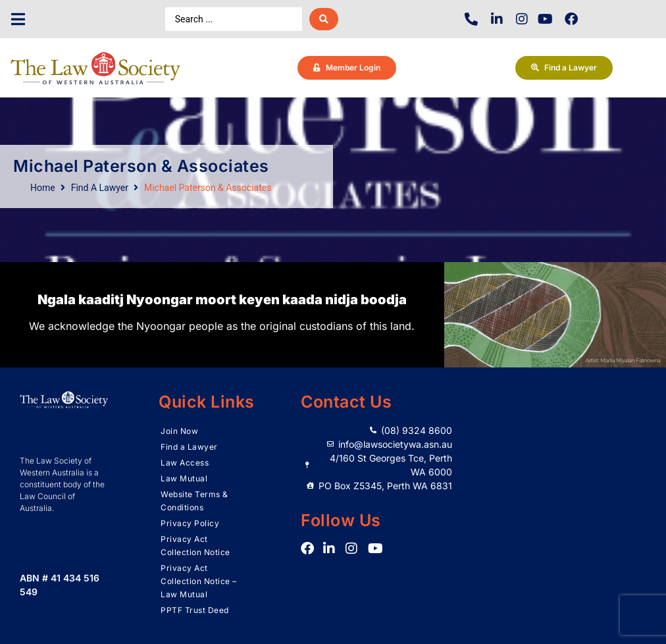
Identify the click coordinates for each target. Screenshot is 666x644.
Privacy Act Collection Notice (195, 546)
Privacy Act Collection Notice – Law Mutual (199, 581)
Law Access (185, 463)
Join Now (179, 431)
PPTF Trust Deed (195, 610)
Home (43, 188)
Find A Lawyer (100, 188)
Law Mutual (184, 478)
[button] (18, 19)
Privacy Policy (190, 523)
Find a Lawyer (189, 447)
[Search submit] (324, 19)
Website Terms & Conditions (194, 501)
